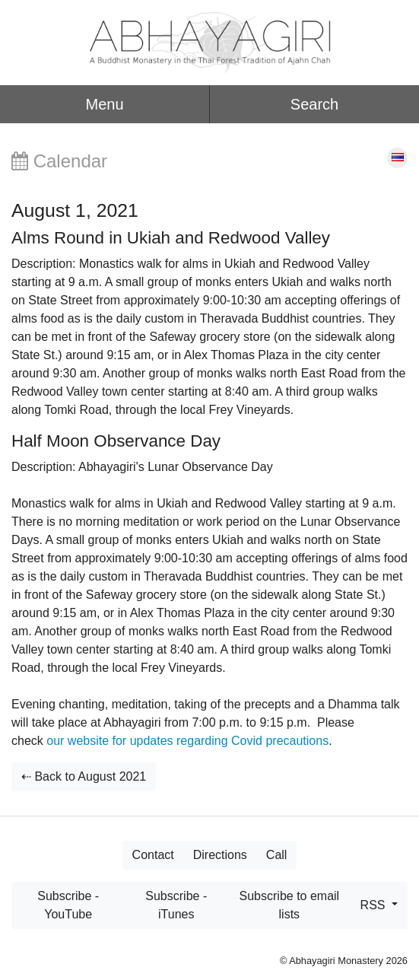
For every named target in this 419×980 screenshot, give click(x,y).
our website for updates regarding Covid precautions (187, 741)
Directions (220, 855)
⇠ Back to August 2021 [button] (84, 776)
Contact (153, 855)
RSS (375, 905)
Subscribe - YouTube (68, 905)
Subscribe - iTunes (176, 905)
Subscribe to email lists (290, 905)
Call (277, 855)
